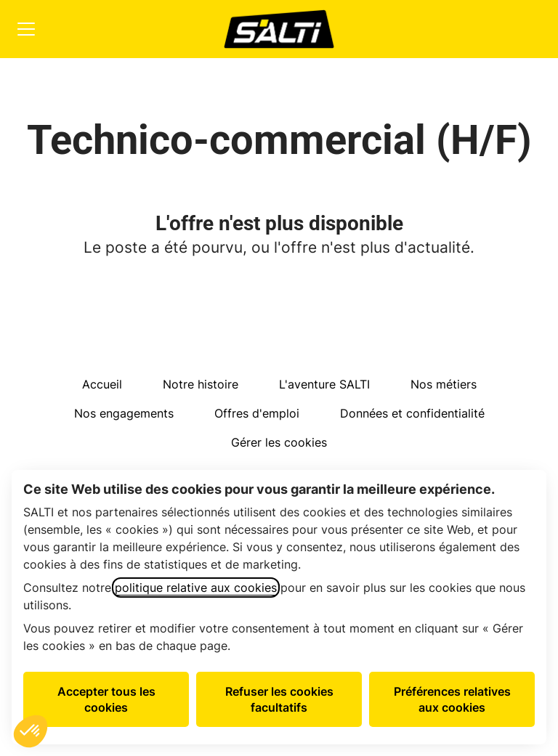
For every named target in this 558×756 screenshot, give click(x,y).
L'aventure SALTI (324, 384)
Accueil (102, 384)
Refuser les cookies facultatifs (279, 699)
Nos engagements (124, 413)
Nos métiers (444, 384)
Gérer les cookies (279, 442)
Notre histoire (201, 384)
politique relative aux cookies (196, 588)
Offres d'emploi (257, 413)
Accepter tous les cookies (106, 699)
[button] (31, 731)
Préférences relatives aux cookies (452, 699)
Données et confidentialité (412, 413)
